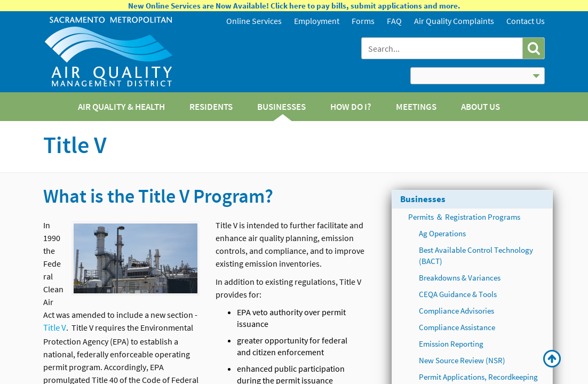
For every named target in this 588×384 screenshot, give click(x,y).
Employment (317, 21)
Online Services (254, 21)
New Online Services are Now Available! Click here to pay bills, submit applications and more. (294, 6)
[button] (533, 48)
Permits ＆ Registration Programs (464, 217)
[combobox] (443, 48)
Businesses (423, 199)
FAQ (394, 21)
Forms (363, 21)
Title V (55, 327)
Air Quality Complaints (454, 21)
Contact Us (526, 21)
